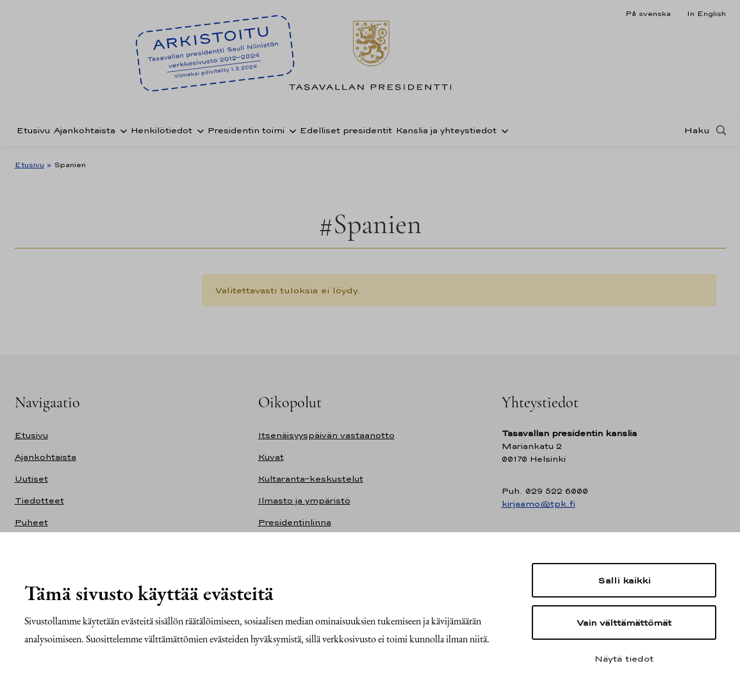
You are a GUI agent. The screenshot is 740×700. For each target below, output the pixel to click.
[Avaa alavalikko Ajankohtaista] (121, 130)
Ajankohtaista (85, 130)
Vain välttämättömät (624, 623)
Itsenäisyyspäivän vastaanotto (326, 435)
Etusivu (33, 130)
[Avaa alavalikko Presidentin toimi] (290, 130)
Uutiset (31, 479)
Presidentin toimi (246, 130)
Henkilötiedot (161, 130)
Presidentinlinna (295, 522)
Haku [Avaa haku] (697, 130)
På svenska (648, 13)
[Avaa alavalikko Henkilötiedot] (198, 130)
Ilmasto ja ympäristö (304, 501)
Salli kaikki (624, 580)
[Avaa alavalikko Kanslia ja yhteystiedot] (502, 130)
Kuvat (271, 457)
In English (706, 13)
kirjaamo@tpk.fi (539, 504)
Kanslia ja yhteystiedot (446, 130)
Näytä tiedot (624, 658)
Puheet (31, 522)
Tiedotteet (39, 501)
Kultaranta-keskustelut (311, 479)
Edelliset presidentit (346, 130)
